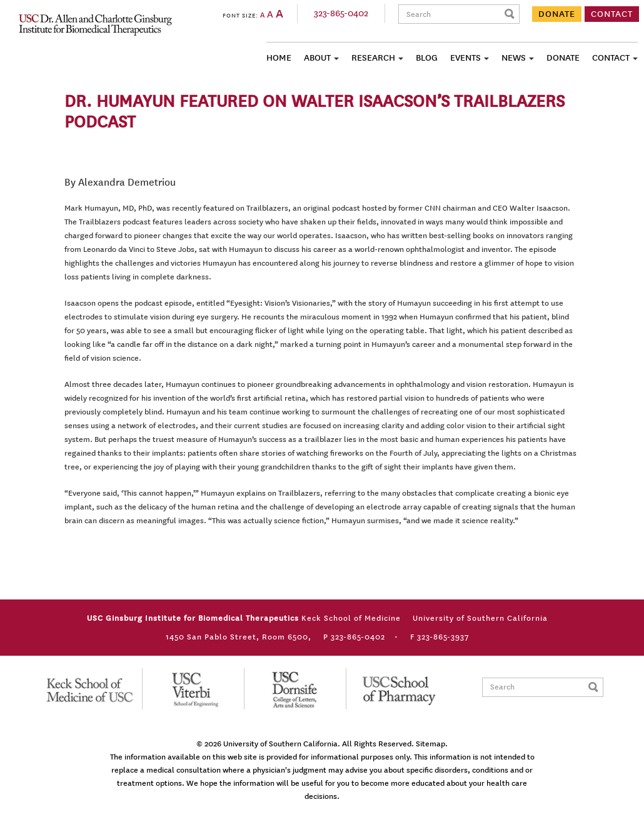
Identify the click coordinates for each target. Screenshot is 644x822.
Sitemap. (432, 744)
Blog (427, 58)
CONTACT (612, 14)
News (514, 58)
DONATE (557, 14)
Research (373, 58)
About (317, 58)
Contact (611, 58)
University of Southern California (280, 744)
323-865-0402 (341, 13)
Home (279, 58)
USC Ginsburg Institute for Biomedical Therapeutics (95, 24)
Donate (563, 58)
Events (465, 58)
